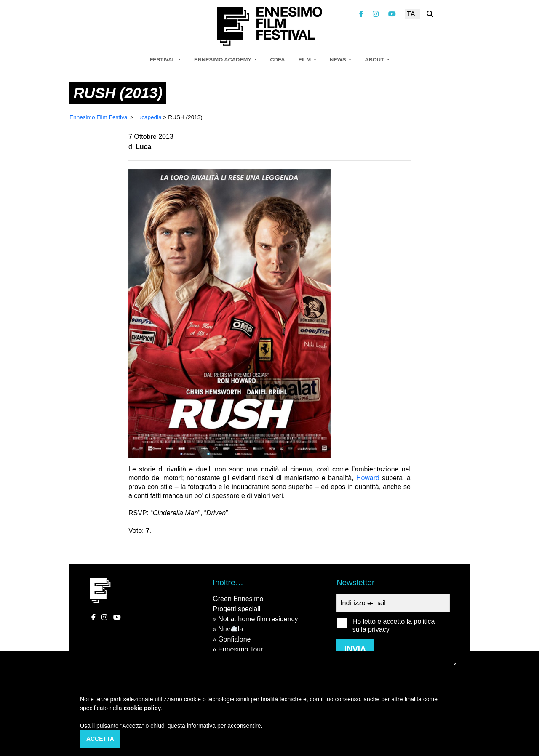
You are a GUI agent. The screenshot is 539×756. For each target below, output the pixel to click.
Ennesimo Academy (223, 60)
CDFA (278, 60)
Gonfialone (234, 639)
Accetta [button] (100, 739)
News (339, 60)
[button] (455, 664)
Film (305, 60)
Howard (368, 478)
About (375, 60)
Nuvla (231, 629)
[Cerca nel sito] (430, 14)
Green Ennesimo (238, 599)
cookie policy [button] (143, 708)
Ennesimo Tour (240, 649)
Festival (163, 60)
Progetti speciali (236, 609)
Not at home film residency (258, 619)
